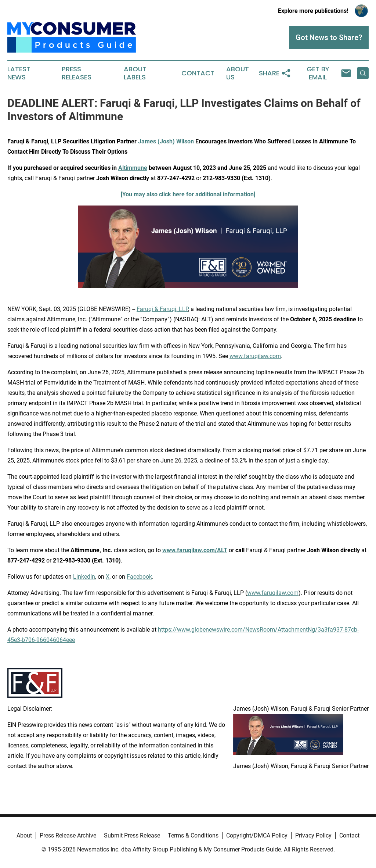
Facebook (139, 577)
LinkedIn (84, 577)
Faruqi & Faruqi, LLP (162, 309)
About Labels (135, 73)
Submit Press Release (132, 835)
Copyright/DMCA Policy (257, 835)
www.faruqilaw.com (255, 356)
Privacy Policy (313, 835)
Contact (198, 73)
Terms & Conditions (193, 835)
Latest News (19, 73)
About (24, 835)
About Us (238, 73)
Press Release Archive (68, 835)
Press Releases (77, 73)
